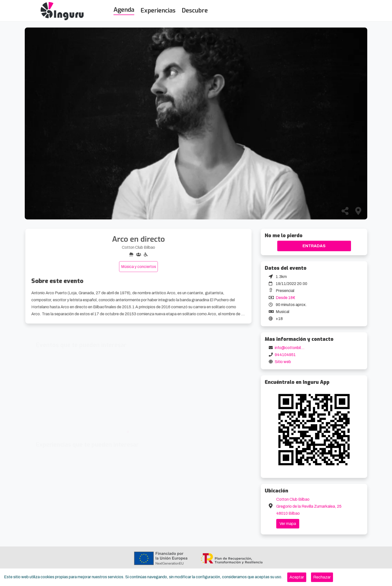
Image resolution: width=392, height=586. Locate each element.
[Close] (297, 577)
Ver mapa (288, 524)
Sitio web (283, 362)
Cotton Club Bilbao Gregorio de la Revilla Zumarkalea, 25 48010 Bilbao (309, 506)
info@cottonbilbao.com (296, 348)
